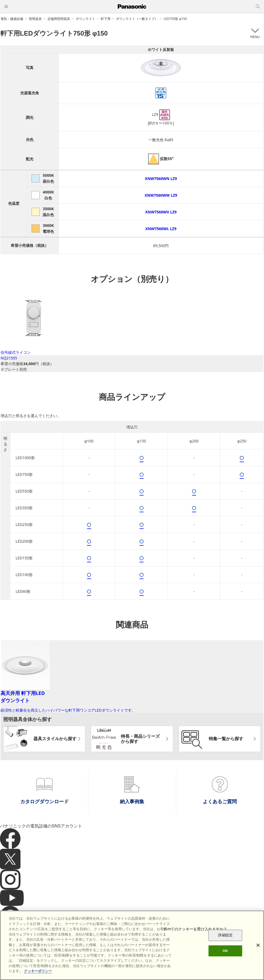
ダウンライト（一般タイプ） (137, 19)
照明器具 (35, 19)
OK (225, 951)
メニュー (255, 33)
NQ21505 (9, 358)
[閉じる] (258, 945)
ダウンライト (85, 19)
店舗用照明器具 (59, 19)
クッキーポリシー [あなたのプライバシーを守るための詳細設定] (38, 971)
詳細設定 (225, 935)
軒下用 (106, 19)
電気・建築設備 (12, 19)
